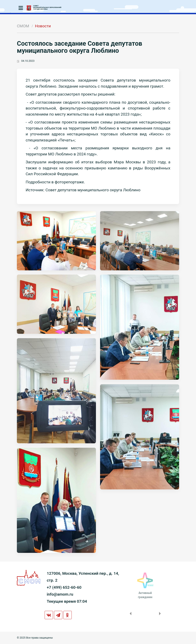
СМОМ (23, 26)
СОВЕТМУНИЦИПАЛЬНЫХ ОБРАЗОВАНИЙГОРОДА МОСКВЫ (47, 8)
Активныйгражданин (145, 595)
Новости (43, 26)
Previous (130, 614)
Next (161, 614)
